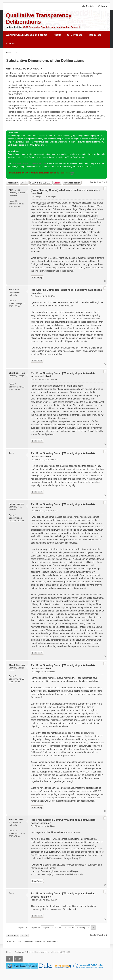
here (72, 173)
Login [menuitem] (104, 6)
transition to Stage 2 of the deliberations (29, 163)
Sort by (65, 928)
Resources (95, 35)
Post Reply (12, 183)
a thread (42, 203)
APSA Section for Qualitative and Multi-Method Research (52, 27)
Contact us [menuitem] (19, 952)
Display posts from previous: (36, 928)
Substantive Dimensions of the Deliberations (45, 60)
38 (16, 201)
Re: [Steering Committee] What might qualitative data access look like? (66, 291)
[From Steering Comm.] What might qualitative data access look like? (65, 192)
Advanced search (72, 183)
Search (57, 183)
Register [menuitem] (90, 6)
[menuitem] (27, 35)
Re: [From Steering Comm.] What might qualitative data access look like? (63, 375)
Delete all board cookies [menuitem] (37, 952)
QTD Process (75, 35)
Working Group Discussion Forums (26, 35)
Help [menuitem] (10, 959)
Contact (11, 44)
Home (9, 952)
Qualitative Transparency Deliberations (39, 19)
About (57, 35)
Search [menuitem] (18, 959)
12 (16, 831)
